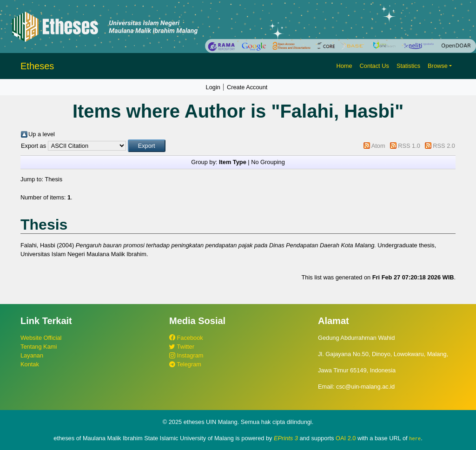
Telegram (185, 364)
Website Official (41, 338)
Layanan (32, 355)
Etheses (37, 66)
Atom (378, 146)
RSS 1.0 (409, 146)
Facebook (186, 338)
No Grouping (268, 162)
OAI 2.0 (346, 438)
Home (344, 66)
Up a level (42, 134)
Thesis (53, 179)
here (415, 438)
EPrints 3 (286, 438)
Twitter (182, 347)
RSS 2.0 (444, 146)
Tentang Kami (39, 347)
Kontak (30, 364)
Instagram (186, 355)
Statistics (408, 66)
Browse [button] (438, 66)
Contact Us (374, 66)
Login (213, 87)
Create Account (247, 87)
